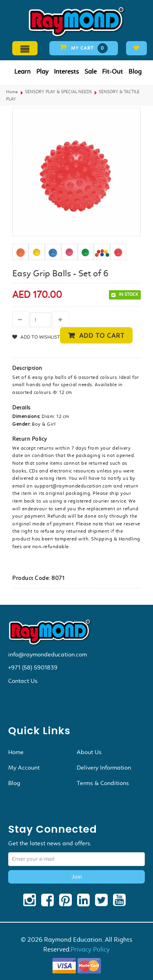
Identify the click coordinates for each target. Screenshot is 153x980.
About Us (89, 752)
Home (12, 92)
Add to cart (102, 336)
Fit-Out (112, 71)
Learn (22, 71)
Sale (91, 71)
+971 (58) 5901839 (33, 667)
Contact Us (23, 681)
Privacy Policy (90, 949)
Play (42, 71)
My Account (24, 768)
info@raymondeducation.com (48, 654)
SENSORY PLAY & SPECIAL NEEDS (58, 92)
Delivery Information (104, 768)
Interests (66, 71)
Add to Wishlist (40, 337)
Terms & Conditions (103, 783)
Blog (135, 71)
